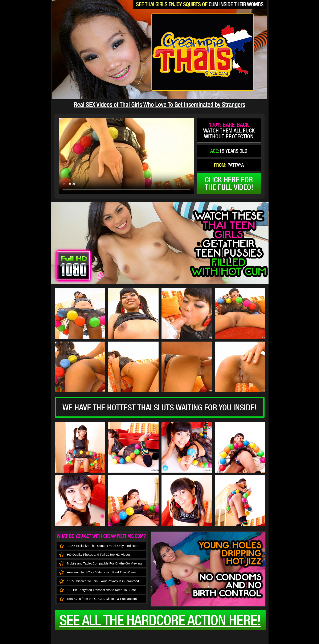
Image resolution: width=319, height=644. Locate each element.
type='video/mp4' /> (126, 156)
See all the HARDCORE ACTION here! (160, 620)
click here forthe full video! (229, 183)
